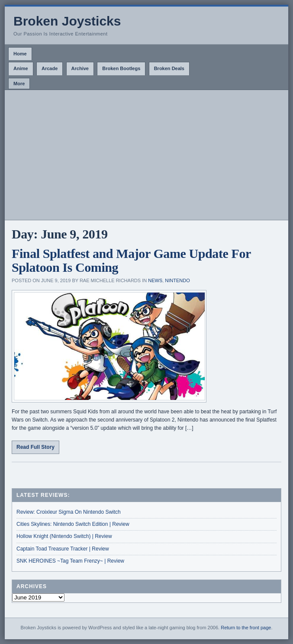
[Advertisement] (146, 155)
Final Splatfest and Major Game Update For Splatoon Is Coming (131, 260)
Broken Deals (169, 68)
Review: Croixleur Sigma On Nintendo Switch (69, 512)
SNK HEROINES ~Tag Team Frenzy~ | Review (70, 561)
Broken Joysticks (67, 21)
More (19, 84)
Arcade (50, 68)
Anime (21, 68)
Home (20, 54)
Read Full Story (35, 447)
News (155, 280)
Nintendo (177, 280)
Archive (80, 68)
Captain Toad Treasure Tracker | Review (63, 549)
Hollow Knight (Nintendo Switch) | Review (64, 536)
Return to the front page (246, 628)
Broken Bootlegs (121, 68)
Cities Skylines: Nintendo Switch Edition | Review (73, 524)
